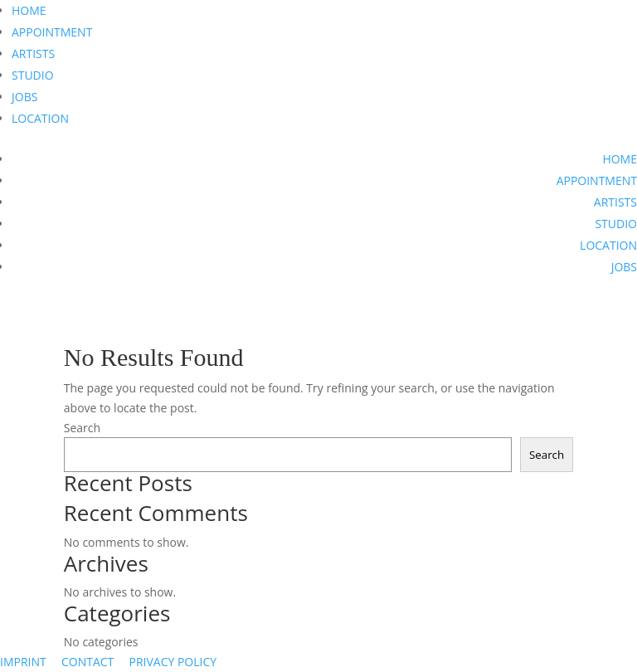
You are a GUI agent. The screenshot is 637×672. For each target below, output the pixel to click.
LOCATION (40, 118)
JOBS (24, 97)
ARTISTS (33, 54)
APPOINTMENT (52, 32)
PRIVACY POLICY (173, 662)
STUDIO (33, 75)
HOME (29, 10)
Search (82, 428)
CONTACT (88, 662)
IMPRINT (23, 662)
